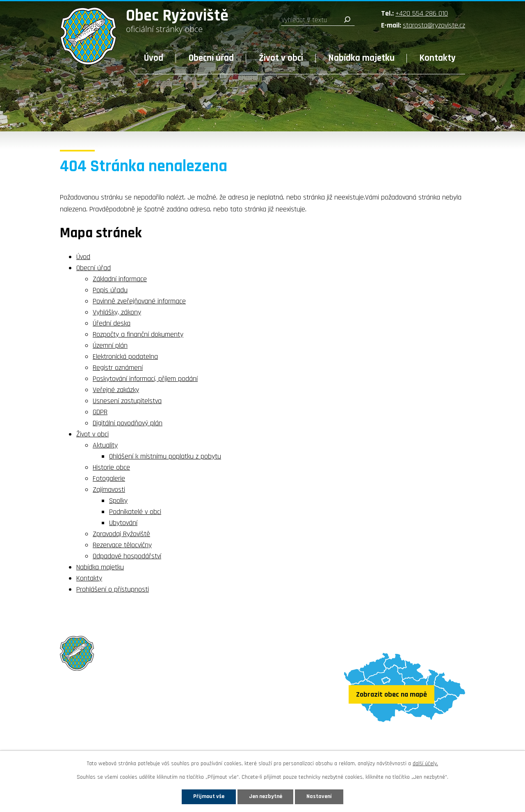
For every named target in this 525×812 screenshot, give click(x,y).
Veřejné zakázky (116, 390)
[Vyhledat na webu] (318, 20)
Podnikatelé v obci (135, 512)
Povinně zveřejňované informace (139, 301)
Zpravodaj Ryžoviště (121, 534)
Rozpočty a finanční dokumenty (138, 334)
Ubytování (123, 523)
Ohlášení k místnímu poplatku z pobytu (165, 456)
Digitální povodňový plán (128, 423)
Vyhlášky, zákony (117, 312)
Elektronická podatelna (125, 357)
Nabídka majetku (362, 58)
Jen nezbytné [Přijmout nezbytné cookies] (266, 796)
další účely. (425, 764)
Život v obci (281, 58)
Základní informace (120, 279)
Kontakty (438, 58)
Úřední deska (112, 323)
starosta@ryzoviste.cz (434, 25)
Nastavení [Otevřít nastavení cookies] (320, 796)
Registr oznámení (118, 368)
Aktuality (105, 445)
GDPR (100, 412)
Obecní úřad (211, 58)
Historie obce (111, 467)
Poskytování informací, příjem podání (145, 379)
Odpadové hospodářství (127, 556)
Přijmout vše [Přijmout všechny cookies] (209, 796)
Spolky (118, 501)
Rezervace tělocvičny (122, 545)
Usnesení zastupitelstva (127, 401)
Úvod (154, 58)
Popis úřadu (110, 290)
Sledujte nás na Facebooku (108, 742)
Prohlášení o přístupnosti (113, 589)
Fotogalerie (109, 478)
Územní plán (110, 345)
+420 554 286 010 (422, 13)
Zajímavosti (109, 490)
